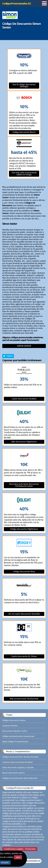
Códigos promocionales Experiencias (18, 736)
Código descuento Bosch (24, 132)
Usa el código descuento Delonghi (24, 86)
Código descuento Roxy (24, 572)
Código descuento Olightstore (24, 529)
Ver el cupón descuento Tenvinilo (24, 614)
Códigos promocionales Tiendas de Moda (20, 757)
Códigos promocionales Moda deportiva (20, 778)
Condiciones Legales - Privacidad (20, 849)
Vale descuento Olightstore (24, 442)
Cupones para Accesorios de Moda (17, 762)
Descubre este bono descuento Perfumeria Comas (24, 485)
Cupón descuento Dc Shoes (24, 656)
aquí (18, 857)
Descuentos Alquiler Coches (15, 731)
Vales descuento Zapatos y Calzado (18, 768)
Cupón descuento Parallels (24, 399)
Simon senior (24, 346)
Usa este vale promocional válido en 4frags (24, 174)
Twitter (8, 356)
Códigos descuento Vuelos (14, 720)
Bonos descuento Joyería (14, 773)
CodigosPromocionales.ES (17, 3)
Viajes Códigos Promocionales (15, 742)
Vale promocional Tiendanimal (24, 699)
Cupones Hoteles (10, 726)
